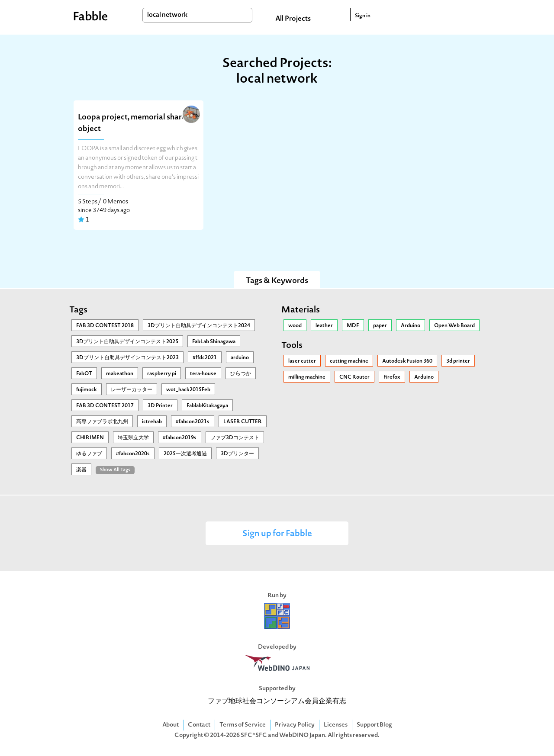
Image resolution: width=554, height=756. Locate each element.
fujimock (87, 390)
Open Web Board (454, 326)
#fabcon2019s (180, 438)
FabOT (84, 374)
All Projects (293, 19)
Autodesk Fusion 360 (407, 361)
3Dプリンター (237, 454)
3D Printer (160, 406)
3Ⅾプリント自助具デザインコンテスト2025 (127, 342)
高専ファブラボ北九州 (102, 422)
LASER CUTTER (243, 422)
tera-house (203, 374)
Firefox (392, 377)
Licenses (336, 725)
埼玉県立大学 (133, 438)
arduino (240, 358)
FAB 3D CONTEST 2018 (105, 326)
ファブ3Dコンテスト (235, 438)
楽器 (81, 470)
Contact (199, 725)
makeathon (120, 374)
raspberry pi (162, 374)
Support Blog (374, 725)
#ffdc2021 (205, 358)
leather (324, 326)
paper (380, 326)
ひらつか (241, 374)
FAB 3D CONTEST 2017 (105, 406)
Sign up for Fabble (277, 534)
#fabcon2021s (193, 422)
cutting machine (349, 361)
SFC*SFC (254, 735)
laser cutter (302, 361)
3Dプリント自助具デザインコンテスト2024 (199, 326)
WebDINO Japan (302, 735)
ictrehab (152, 422)
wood (295, 326)
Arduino (411, 326)
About (171, 725)
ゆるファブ (89, 454)
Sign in (363, 16)
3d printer (458, 361)
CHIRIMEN (90, 438)
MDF (353, 326)
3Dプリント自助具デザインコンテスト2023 (127, 358)
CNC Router (354, 377)
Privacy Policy (295, 725)
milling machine (307, 377)
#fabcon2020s (133, 454)
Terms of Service (243, 725)
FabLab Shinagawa (214, 342)
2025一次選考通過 (185, 454)
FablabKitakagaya (207, 406)
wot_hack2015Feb (188, 390)
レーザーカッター (132, 390)
